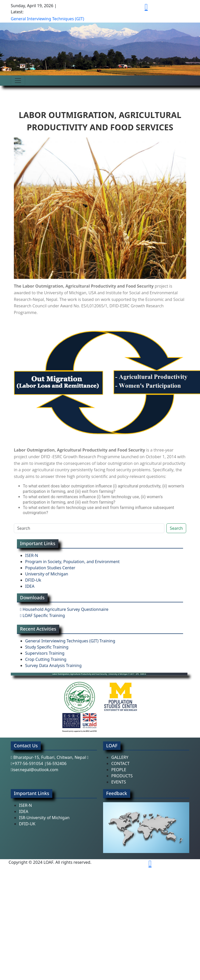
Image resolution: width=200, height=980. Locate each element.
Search (176, 528)
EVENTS (119, 782)
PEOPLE (119, 770)
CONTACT (120, 763)
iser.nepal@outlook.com (34, 770)
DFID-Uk (33, 580)
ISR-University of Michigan (44, 818)
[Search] (89, 528)
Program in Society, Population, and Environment (72, 562)
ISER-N (32, 555)
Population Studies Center (50, 568)
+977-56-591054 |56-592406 (39, 763)
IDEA (30, 586)
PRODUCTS (122, 776)
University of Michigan (47, 574)
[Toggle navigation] (18, 81)
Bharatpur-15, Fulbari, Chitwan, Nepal (50, 757)
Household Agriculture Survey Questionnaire (64, 609)
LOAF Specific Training (42, 615)
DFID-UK (27, 824)
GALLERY (120, 757)
